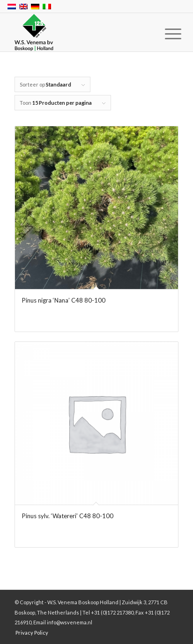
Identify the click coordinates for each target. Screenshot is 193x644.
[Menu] (166, 34)
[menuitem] (166, 34)
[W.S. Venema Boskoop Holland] (80, 33)
